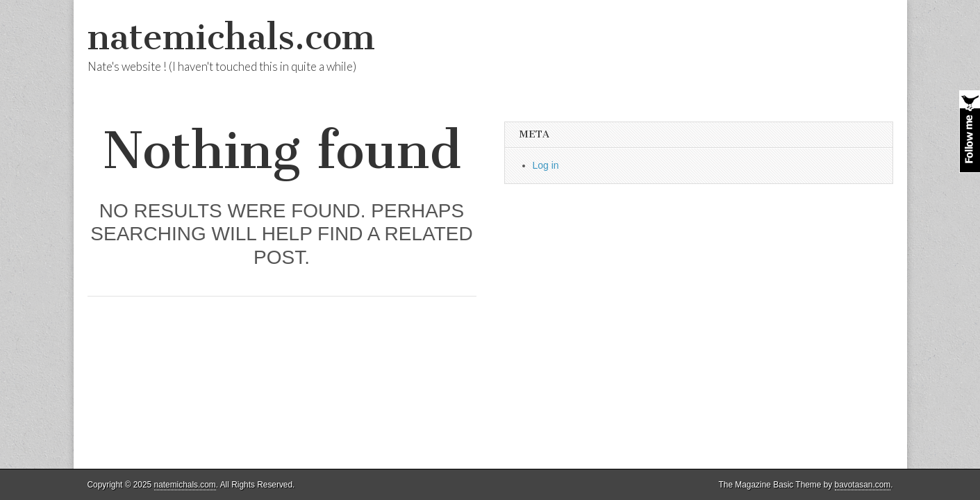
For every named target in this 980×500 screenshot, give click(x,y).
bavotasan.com (863, 485)
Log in (546, 165)
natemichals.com (231, 37)
